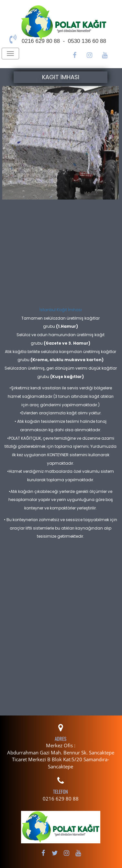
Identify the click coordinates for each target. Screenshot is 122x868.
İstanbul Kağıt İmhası (61, 310)
